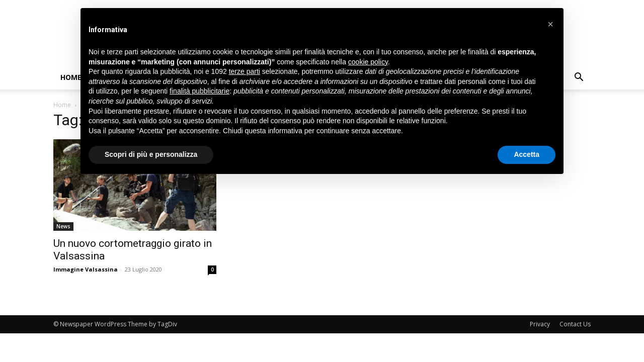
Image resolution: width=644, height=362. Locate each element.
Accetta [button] (527, 154)
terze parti (245, 71)
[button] (579, 78)
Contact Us (575, 324)
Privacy (540, 324)
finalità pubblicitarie (199, 91)
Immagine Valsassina (86, 269)
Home (71, 77)
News (63, 226)
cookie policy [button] (368, 62)
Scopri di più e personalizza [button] (151, 154)
